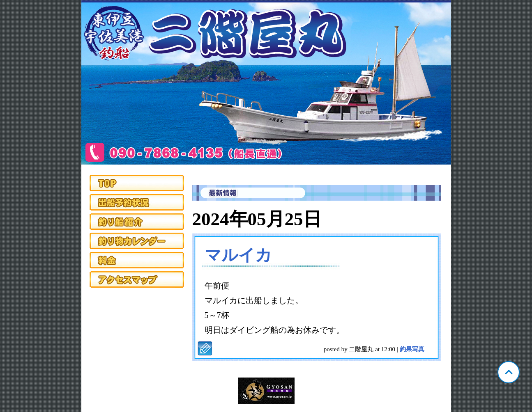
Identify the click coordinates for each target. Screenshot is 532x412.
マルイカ (238, 255)
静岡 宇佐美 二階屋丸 (266, 82)
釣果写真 (412, 349)
